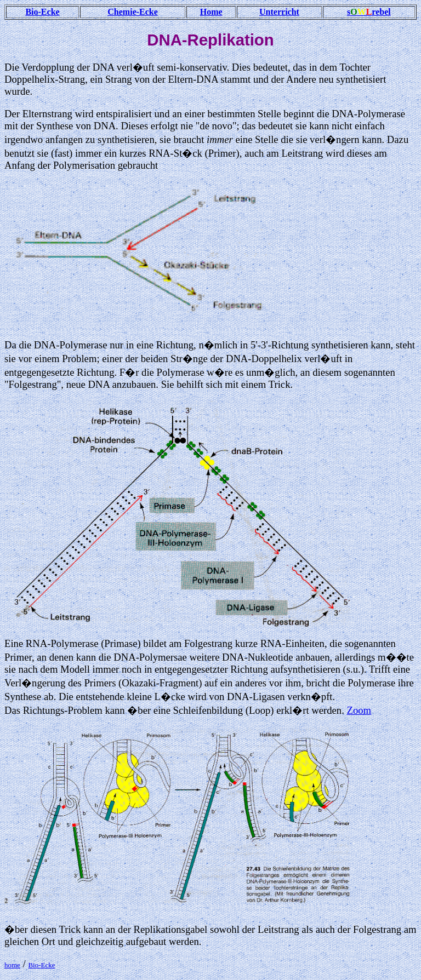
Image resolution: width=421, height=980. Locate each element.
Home (211, 12)
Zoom (359, 710)
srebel (369, 12)
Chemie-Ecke (133, 12)
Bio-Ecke (42, 12)
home (12, 965)
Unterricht (279, 12)
